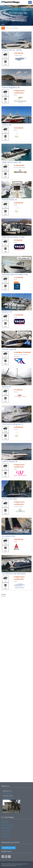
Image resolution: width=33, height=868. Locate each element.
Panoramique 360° (24, 258)
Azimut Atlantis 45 (10, 461)
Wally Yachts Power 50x (12, 162)
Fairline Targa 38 (9, 349)
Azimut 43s (7, 125)
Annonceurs (5, 822)
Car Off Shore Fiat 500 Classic (14, 574)
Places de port (5, 831)
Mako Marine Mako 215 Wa (13, 237)
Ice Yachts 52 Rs (9, 536)
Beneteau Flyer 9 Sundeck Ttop (15, 274)
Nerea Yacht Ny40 (9, 499)
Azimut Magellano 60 (11, 87)
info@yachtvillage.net (9, 798)
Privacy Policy (5, 836)
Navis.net (19, 866)
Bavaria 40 (6, 387)
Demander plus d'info (9, 848)
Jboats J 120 (7, 312)
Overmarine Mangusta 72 (13, 424)
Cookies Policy (5, 834)
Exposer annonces (7, 828)
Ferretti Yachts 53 (9, 200)
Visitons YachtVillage (7, 825)
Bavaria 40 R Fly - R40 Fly (12, 50)
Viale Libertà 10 (7, 793)
